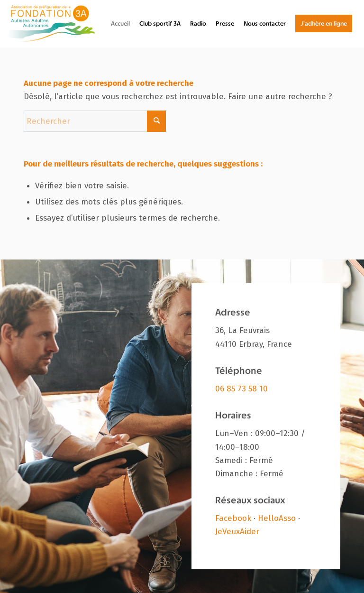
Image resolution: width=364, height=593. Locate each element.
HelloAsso (277, 518)
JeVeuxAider (237, 532)
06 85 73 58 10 (241, 389)
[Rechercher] (95, 121)
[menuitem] (120, 24)
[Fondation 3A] (51, 24)
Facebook (233, 518)
